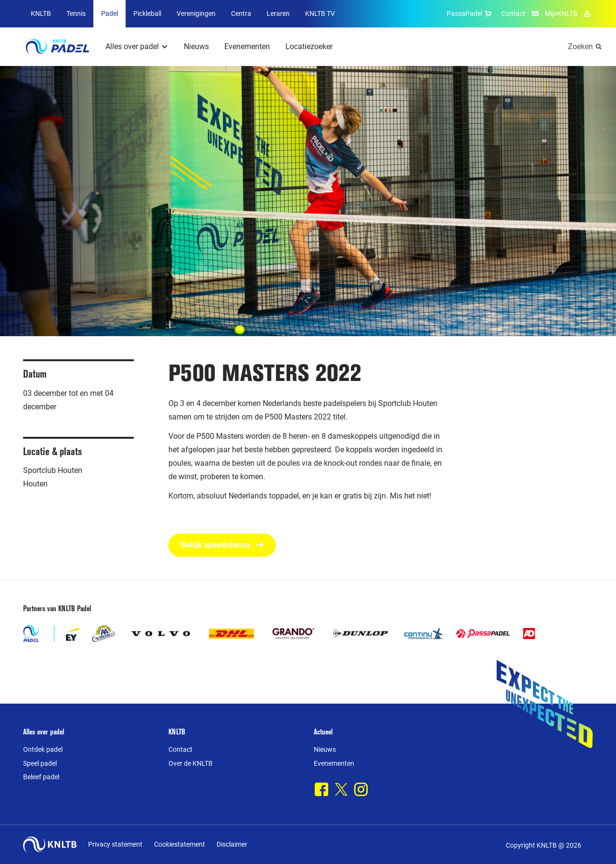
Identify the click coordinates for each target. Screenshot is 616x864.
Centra (241, 13)
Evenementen (247, 46)
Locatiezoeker (309, 46)
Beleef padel (41, 777)
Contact (513, 13)
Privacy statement (115, 844)
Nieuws (196, 46)
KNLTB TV (320, 13)
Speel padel (40, 763)
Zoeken (580, 46)
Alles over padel (132, 46)
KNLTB (41, 13)
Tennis (76, 13)
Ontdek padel (43, 749)
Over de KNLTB (191, 763)
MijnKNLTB (561, 13)
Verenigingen (196, 13)
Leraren (278, 13)
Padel (109, 13)
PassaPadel (470, 13)
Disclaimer (232, 844)
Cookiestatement (180, 844)
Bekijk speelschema (222, 545)
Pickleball (147, 13)
